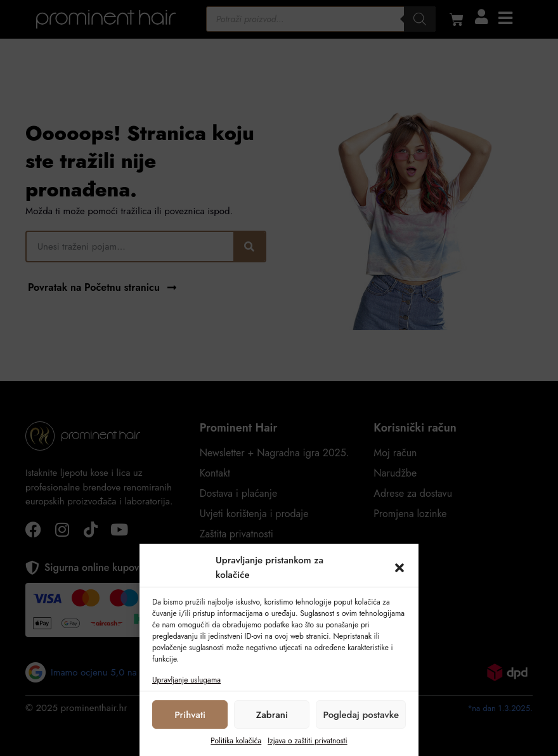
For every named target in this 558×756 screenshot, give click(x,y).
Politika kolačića (236, 741)
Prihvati (190, 715)
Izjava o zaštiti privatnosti (307, 741)
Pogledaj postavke (361, 715)
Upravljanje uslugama (186, 680)
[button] (399, 568)
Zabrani (272, 715)
